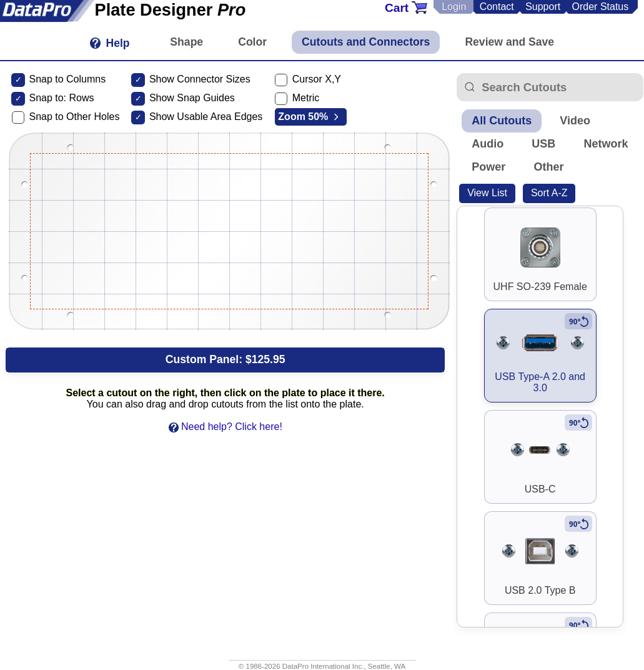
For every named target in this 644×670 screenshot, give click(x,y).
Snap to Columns (67, 79)
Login (454, 7)
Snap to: (47, 98)
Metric (306, 98)
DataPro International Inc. (323, 666)
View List (487, 193)
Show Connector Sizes (200, 79)
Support (543, 7)
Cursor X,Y (317, 79)
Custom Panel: (225, 359)
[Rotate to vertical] (578, 321)
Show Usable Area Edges (206, 117)
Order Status (601, 7)
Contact (497, 7)
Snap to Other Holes (74, 117)
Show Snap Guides (192, 98)
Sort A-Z (549, 193)
